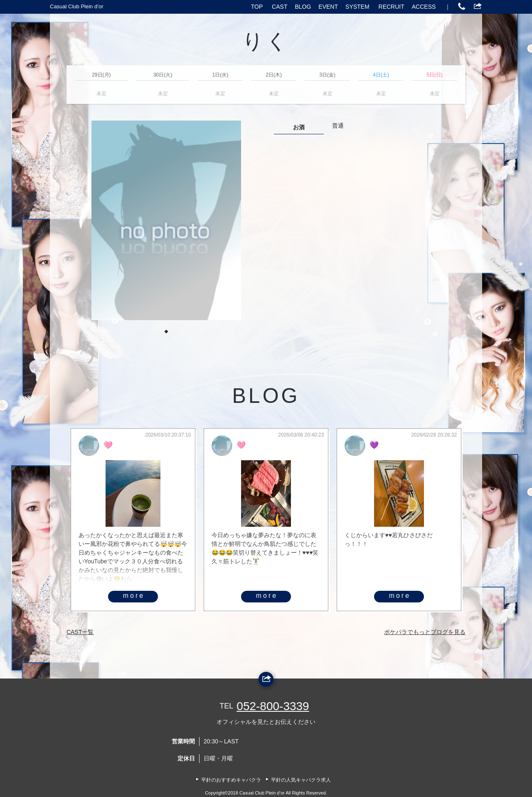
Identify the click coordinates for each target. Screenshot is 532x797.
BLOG (303, 7)
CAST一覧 (80, 632)
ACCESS (424, 7)
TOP (257, 7)
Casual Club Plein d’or (77, 6)
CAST (280, 7)
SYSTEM (357, 7)
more (134, 596)
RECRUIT (392, 7)
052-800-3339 (273, 706)
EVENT (328, 7)
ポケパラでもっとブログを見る (425, 632)
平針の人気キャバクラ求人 (301, 780)
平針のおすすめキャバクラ (231, 780)
